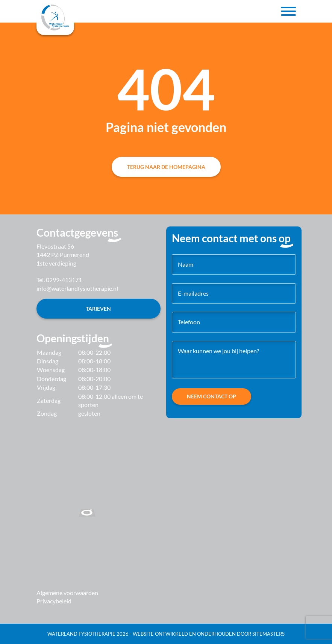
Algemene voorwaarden (67, 593)
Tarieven (98, 309)
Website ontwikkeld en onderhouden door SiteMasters (209, 634)
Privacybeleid (54, 601)
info (77, 288)
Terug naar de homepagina (166, 167)
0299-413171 (64, 280)
